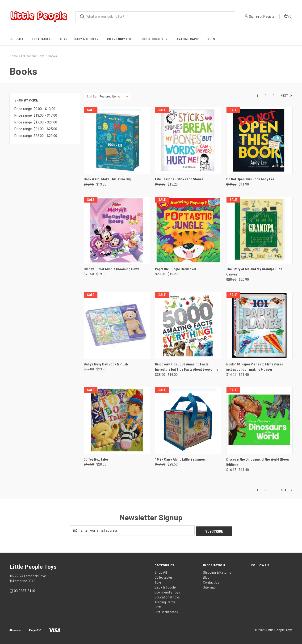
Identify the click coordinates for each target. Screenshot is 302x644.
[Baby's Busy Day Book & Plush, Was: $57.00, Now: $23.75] (117, 325)
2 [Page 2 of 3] (265, 96)
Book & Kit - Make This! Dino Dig (107, 179)
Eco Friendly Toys (120, 39)
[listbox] (115, 97)
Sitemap (209, 586)
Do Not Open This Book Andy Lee (250, 179)
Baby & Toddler (86, 39)
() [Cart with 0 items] (288, 16)
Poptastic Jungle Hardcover (176, 269)
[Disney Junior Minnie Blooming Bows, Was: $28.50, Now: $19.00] (117, 230)
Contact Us (211, 581)
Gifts (211, 39)
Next (286, 96)
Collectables (42, 39)
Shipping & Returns (217, 572)
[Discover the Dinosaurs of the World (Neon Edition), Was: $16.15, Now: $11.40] (259, 421)
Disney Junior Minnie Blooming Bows (112, 269)
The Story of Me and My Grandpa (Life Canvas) (254, 272)
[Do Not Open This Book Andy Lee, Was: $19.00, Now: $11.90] (259, 141)
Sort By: (92, 96)
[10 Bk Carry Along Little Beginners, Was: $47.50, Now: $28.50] (188, 421)
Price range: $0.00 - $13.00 (35, 109)
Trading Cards (188, 39)
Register (270, 17)
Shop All (17, 39)
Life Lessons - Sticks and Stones (179, 179)
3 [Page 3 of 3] (273, 96)
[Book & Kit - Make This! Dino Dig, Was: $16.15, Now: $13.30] (117, 141)
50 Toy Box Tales (96, 459)
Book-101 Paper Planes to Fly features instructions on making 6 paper (255, 367)
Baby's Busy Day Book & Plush (106, 364)
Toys (63, 39)
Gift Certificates (166, 611)
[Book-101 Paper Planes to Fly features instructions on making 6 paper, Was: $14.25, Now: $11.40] (259, 325)
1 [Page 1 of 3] (257, 96)
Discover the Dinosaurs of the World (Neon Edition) (258, 462)
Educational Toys (155, 39)
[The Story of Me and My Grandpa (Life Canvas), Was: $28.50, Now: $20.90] (259, 230)
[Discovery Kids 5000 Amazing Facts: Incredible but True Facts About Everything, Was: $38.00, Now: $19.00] (188, 325)
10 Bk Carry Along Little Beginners (180, 459)
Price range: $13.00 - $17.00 (36, 115)
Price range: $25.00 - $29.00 (36, 136)
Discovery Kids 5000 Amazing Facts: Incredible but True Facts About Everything (187, 367)
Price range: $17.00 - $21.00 (36, 122)
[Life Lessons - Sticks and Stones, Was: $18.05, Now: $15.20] (188, 141)
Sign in (254, 17)
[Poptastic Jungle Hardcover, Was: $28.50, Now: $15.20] (188, 230)
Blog (206, 576)
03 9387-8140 (25, 590)
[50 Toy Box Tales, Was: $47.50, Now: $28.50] (117, 421)
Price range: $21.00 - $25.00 (36, 129)
